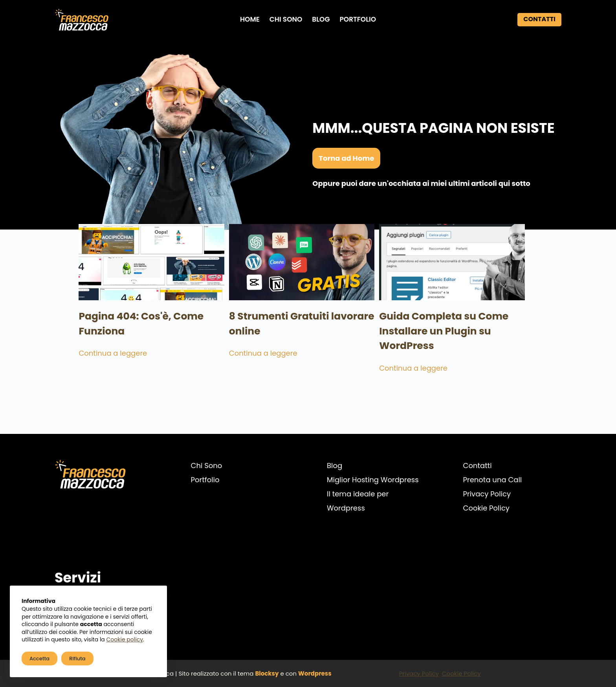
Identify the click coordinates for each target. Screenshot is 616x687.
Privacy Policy (487, 494)
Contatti (539, 19)
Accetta (39, 659)
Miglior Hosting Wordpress (373, 480)
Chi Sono (286, 19)
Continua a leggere (91, 362)
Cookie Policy (486, 508)
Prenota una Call (493, 480)
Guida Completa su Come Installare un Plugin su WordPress (451, 339)
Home (250, 19)
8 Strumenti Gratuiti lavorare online (294, 332)
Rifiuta (77, 659)
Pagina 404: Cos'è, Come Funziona (119, 332)
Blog (321, 19)
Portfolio (358, 19)
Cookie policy (125, 639)
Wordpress (315, 673)
